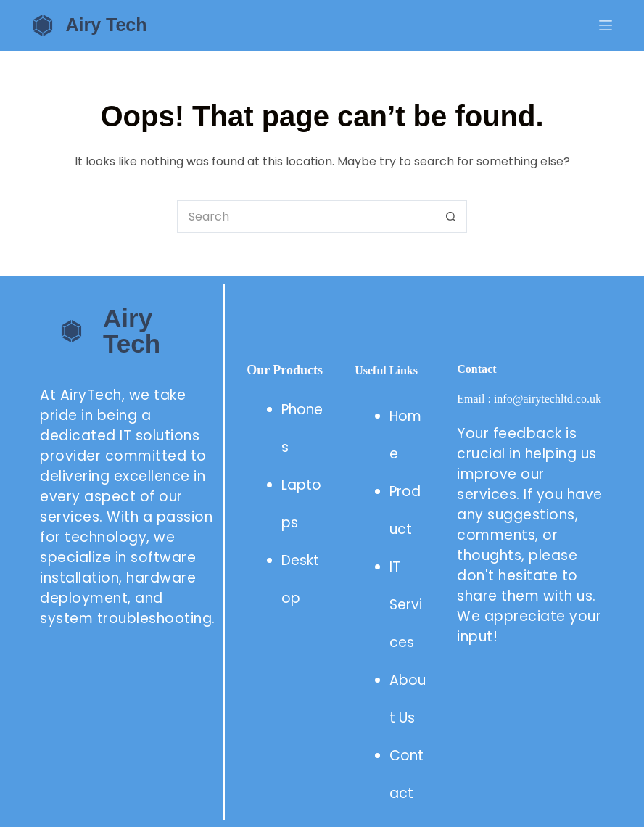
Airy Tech (106, 25)
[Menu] (606, 25)
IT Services (406, 605)
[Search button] (451, 217)
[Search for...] (306, 217)
